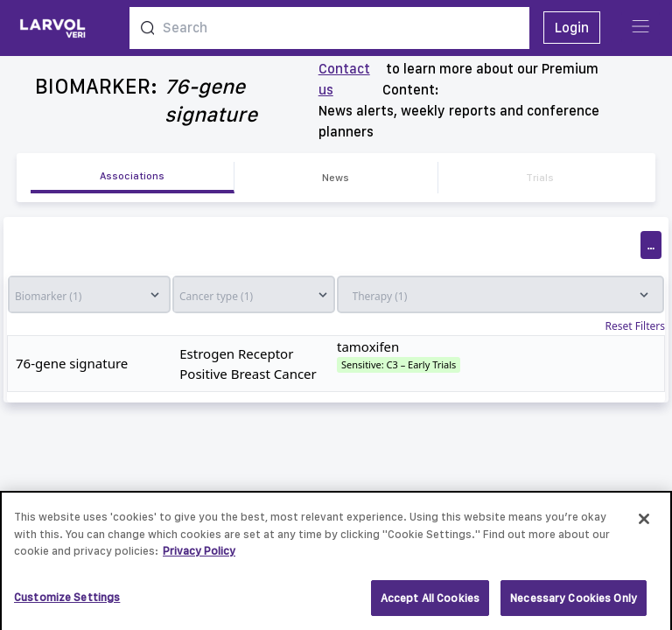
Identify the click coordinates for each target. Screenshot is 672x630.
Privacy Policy (199, 556)
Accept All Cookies (430, 603)
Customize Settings (67, 602)
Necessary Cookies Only (574, 603)
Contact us (344, 79)
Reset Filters (635, 326)
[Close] (644, 524)
